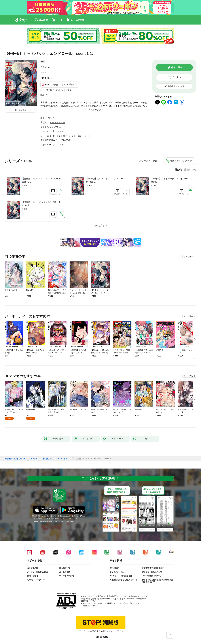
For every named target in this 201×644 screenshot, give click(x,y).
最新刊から (190, 170)
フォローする (49, 67)
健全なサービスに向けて (152, 572)
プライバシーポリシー (119, 572)
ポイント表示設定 (66, 576)
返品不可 (44, 95)
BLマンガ (57, 127)
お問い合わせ (32, 576)
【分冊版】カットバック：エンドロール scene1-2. (107, 180)
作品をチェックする (176, 86)
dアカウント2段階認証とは (121, 576)
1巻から (178, 170)
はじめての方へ (33, 568)
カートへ (177, 77)
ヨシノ (44, 67)
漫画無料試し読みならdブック (15, 459)
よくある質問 (65, 572)
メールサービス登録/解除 (37, 572)
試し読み (23, 110)
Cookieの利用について (151, 576)
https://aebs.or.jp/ (90, 606)
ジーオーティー (57, 122)
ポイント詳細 (68, 84)
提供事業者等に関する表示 (153, 568)
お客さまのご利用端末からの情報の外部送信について (157, 581)
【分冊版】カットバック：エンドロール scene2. (171, 180)
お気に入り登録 (150, 161)
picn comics (58, 131)
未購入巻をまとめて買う (182, 161)
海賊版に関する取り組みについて (123, 580)
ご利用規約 (114, 568)
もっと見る (188, 257)
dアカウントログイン (36, 580)
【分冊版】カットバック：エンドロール (71, 136)
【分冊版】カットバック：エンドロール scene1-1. (42, 180)
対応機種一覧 (65, 568)
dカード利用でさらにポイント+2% (55, 90)
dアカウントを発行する (89, 631)
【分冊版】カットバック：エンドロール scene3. (42, 204)
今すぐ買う (177, 67)
